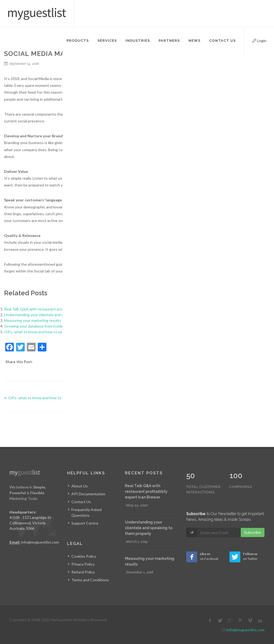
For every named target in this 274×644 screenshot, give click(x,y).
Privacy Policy (83, 564)
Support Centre (85, 523)
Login (255, 40)
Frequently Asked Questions (86, 512)
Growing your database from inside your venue (44, 326)
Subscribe (253, 521)
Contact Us (81, 502)
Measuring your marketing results (33, 320)
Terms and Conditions (90, 580)
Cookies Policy (84, 556)
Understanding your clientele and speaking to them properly (55, 315)
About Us (80, 486)
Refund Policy (83, 572)
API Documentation (88, 494)
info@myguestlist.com (40, 542)
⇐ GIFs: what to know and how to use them (41, 398)
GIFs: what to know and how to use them (39, 332)
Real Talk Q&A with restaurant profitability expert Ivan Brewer (57, 309)
